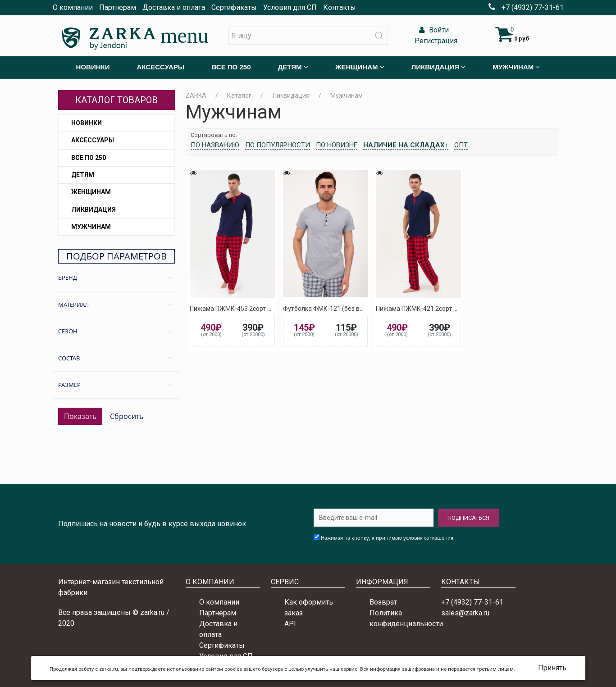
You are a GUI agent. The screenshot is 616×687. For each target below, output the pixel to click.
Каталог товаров (116, 100)
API (290, 624)
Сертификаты (234, 7)
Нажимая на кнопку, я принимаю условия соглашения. (388, 538)
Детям (83, 175)
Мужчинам (91, 227)
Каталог (239, 96)
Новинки (87, 123)
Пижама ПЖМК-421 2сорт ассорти (426, 309)
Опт (461, 145)
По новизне (337, 145)
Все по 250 (89, 158)
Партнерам (118, 7)
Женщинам (91, 192)
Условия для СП (290, 7)
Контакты (340, 7)
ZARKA (196, 96)
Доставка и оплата (174, 7)
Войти (433, 30)
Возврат (383, 602)
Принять (552, 668)
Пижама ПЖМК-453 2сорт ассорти (240, 309)
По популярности (278, 145)
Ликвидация (94, 209)
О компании (73, 7)
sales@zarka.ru (465, 613)
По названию (215, 145)
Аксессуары (93, 140)
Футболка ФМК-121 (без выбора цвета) (342, 309)
